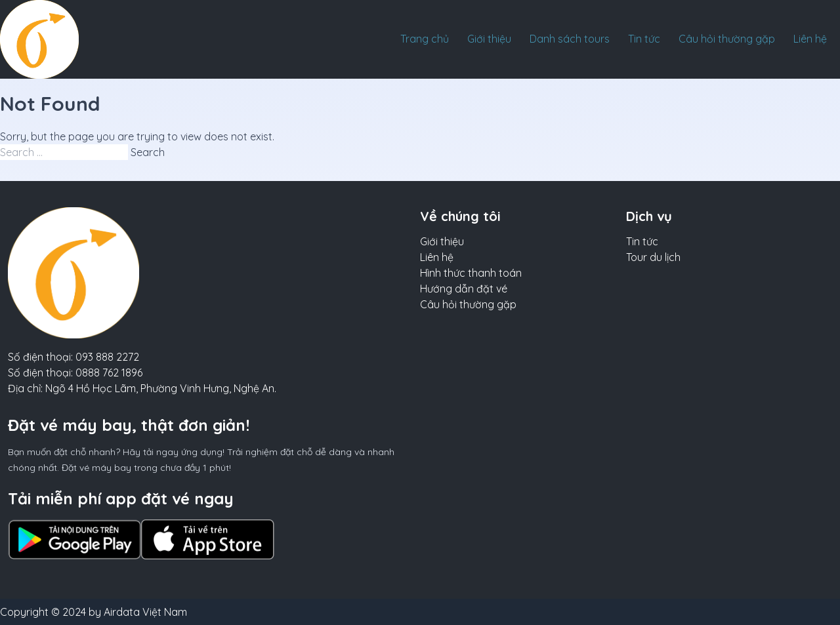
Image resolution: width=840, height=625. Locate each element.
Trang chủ (425, 39)
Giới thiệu (489, 39)
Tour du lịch (653, 257)
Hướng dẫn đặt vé (464, 289)
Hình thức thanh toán (471, 273)
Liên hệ (810, 39)
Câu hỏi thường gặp (727, 39)
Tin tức (644, 39)
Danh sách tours (570, 39)
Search (148, 152)
